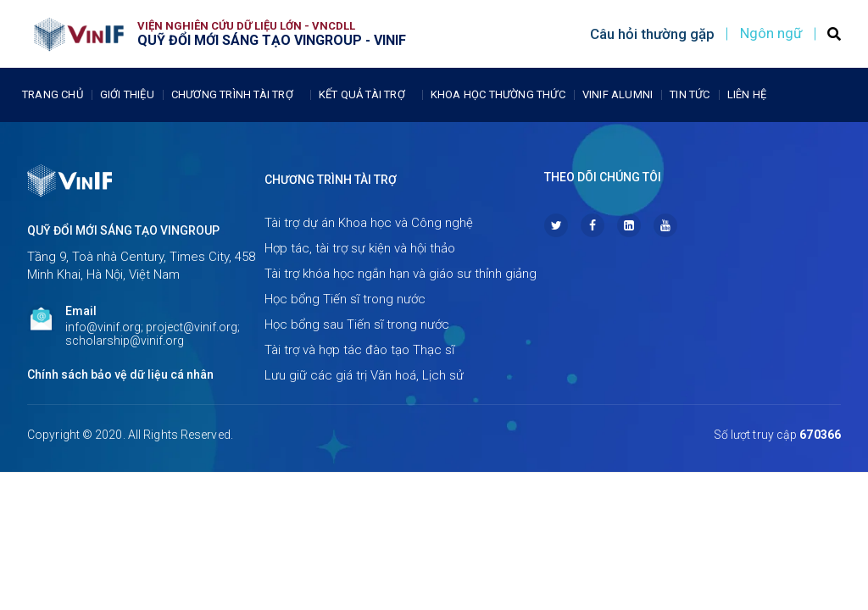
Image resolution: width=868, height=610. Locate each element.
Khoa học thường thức (498, 94)
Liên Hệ (747, 94)
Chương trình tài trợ (236, 95)
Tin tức (690, 94)
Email (81, 311)
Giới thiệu (127, 94)
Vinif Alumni (618, 94)
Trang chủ (53, 94)
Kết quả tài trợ (366, 95)
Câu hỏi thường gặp (652, 34)
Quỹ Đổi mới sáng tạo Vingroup (123, 230)
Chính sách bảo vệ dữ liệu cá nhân (120, 374)
